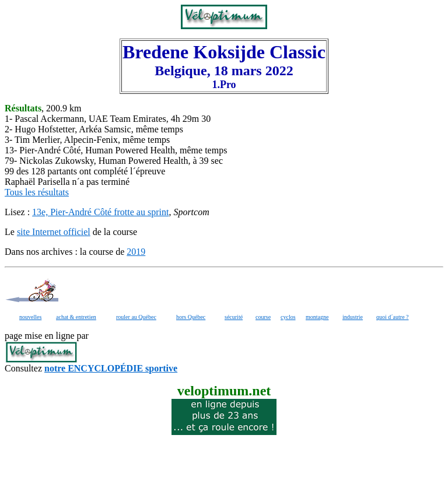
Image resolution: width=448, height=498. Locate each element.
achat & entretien (76, 317)
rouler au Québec (136, 317)
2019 (136, 252)
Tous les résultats (37, 192)
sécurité (234, 317)
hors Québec (191, 317)
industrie (353, 317)
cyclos (288, 317)
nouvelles (30, 317)
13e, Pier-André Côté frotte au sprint (100, 212)
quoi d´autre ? (393, 317)
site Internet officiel (54, 232)
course (263, 317)
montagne (317, 317)
